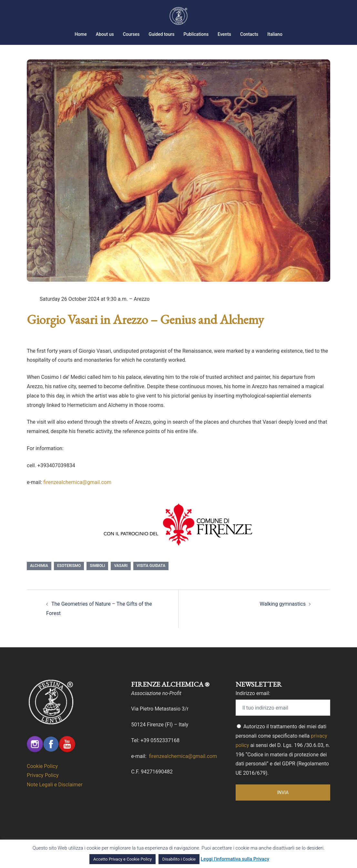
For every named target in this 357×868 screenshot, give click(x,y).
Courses (131, 34)
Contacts (249, 34)
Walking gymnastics (283, 612)
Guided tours (161, 34)
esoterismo (69, 574)
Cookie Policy (42, 774)
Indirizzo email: (253, 701)
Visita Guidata (151, 574)
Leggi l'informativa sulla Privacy (235, 859)
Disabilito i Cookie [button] (179, 859)
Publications (196, 34)
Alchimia (39, 574)
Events (224, 34)
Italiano (275, 34)
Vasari (121, 574)
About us (105, 34)
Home (81, 34)
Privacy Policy (43, 783)
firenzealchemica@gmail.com (77, 490)
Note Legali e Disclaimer (55, 793)
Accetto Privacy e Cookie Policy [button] (122, 859)
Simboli (97, 574)
